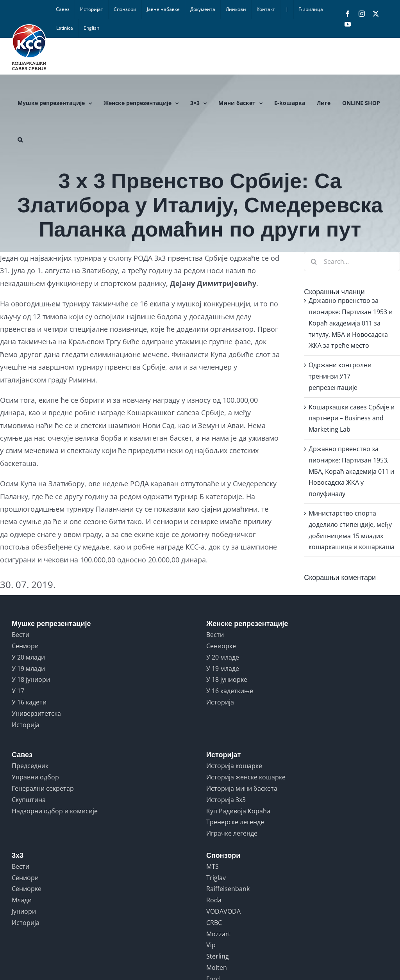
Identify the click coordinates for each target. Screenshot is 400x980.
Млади (22, 900)
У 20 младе (223, 657)
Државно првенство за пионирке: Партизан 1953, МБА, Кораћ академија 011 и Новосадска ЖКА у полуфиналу (351, 471)
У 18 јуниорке (227, 679)
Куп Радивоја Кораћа (238, 811)
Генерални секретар (43, 788)
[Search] (314, 261)
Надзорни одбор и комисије (55, 811)
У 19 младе (223, 669)
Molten (217, 968)
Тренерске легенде (235, 822)
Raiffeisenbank (228, 889)
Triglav (216, 878)
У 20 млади (28, 657)
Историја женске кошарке (246, 777)
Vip (211, 945)
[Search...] (352, 261)
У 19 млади (28, 669)
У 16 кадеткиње (230, 691)
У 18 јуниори (31, 679)
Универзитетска (36, 713)
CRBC (214, 923)
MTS (212, 866)
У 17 (18, 691)
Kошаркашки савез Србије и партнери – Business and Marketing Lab (352, 418)
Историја (26, 725)
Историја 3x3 (226, 800)
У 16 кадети (29, 702)
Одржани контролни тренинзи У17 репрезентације (340, 376)
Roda (214, 900)
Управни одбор (35, 777)
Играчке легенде (232, 833)
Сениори (25, 646)
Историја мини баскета (242, 788)
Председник (30, 766)
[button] (20, 140)
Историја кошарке (234, 766)
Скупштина (29, 800)
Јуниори (24, 911)
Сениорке (221, 646)
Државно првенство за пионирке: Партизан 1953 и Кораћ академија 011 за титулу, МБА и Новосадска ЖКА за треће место (351, 323)
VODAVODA (223, 911)
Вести (21, 635)
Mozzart (218, 934)
